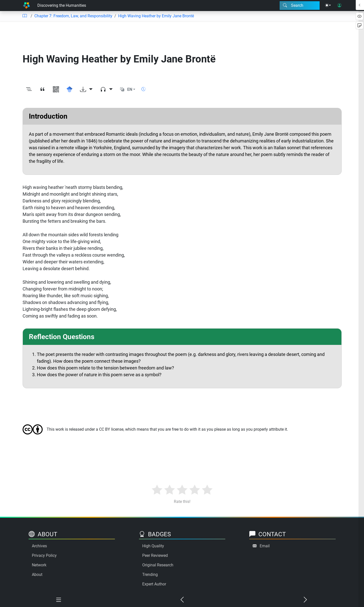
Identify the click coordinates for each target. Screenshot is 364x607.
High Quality (153, 546)
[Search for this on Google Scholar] (69, 90)
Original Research (158, 565)
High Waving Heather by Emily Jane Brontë (156, 16)
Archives (39, 546)
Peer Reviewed (155, 555)
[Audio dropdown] (106, 90)
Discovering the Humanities (62, 5)
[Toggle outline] (29, 90)
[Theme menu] (328, 6)
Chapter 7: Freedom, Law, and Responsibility (73, 16)
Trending (150, 575)
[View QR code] (56, 90)
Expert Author (154, 584)
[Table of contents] (25, 16)
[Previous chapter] (182, 600)
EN (130, 89)
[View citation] (42, 90)
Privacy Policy (44, 555)
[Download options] (86, 90)
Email (265, 546)
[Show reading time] (143, 89)
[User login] (339, 6)
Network (39, 565)
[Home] (26, 6)
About (37, 575)
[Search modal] (300, 6)
